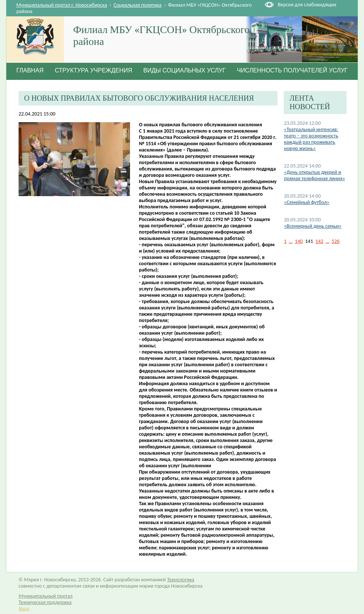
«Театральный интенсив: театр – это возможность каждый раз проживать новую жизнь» (311, 139)
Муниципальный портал (45, 596)
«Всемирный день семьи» (313, 226)
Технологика (181, 580)
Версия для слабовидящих (307, 5)
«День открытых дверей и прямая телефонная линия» (314, 175)
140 (299, 241)
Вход (24, 609)
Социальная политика (138, 5)
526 (336, 241)
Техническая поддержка (45, 602)
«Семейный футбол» (306, 202)
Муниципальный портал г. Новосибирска (62, 5)
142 (319, 241)
